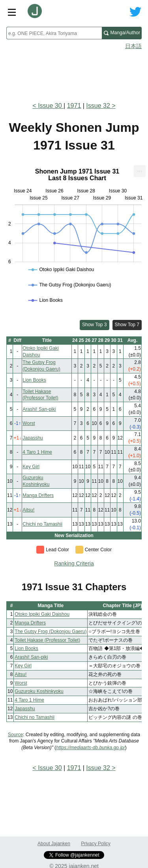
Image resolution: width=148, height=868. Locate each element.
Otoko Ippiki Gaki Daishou (42, 614)
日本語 (133, 46)
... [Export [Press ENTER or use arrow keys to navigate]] (140, 169)
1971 (74, 106)
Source (15, 735)
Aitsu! (28, 510)
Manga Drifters (38, 495)
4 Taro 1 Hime (37, 452)
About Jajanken (54, 844)
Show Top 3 (95, 325)
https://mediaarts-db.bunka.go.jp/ (91, 748)
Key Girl (31, 467)
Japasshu (33, 438)
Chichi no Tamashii (42, 524)
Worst (29, 423)
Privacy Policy (96, 844)
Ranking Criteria (74, 563)
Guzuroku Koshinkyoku (39, 691)
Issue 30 (51, 106)
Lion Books (34, 380)
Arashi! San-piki (39, 409)
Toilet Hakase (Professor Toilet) (47, 640)
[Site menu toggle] (12, 12)
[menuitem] (140, 171)
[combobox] (54, 33)
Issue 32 (98, 106)
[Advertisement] (74, 73)
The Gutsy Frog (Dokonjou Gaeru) (51, 632)
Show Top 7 (127, 325)
